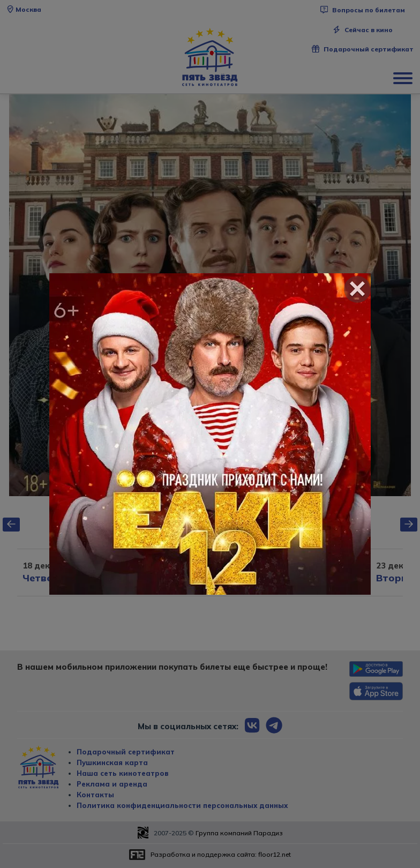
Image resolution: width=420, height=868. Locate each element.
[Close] (357, 289)
